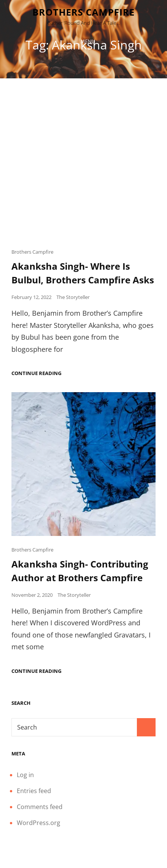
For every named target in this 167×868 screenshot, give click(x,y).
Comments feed (40, 807)
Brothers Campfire (83, 12)
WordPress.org (39, 823)
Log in (25, 775)
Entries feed (34, 791)
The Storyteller (73, 297)
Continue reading (36, 373)
